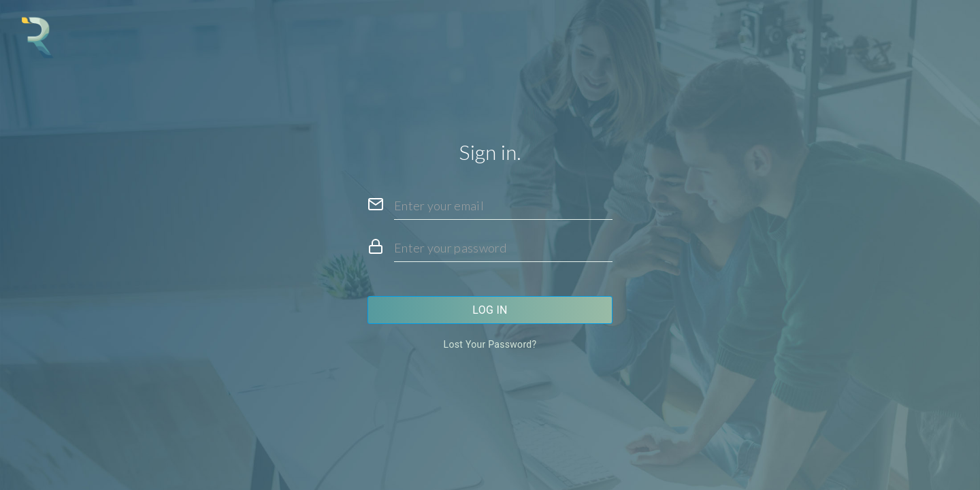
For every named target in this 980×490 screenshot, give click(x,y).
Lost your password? (490, 344)
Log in (490, 310)
